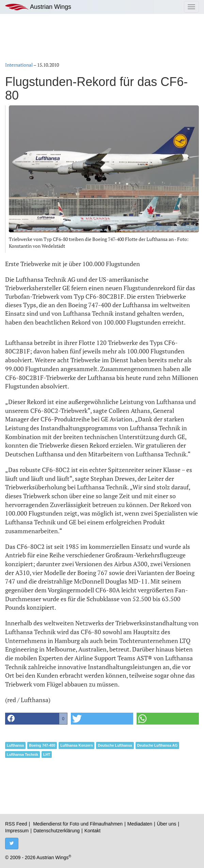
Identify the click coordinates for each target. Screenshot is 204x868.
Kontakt (92, 831)
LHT (47, 754)
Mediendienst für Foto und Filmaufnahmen (78, 824)
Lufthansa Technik (22, 754)
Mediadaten (140, 824)
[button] (36, 719)
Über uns (167, 824)
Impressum (17, 831)
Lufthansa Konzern (76, 745)
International (19, 65)
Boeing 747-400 (42, 745)
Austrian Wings (38, 7)
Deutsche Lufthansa (115, 745)
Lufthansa (15, 745)
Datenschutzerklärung (57, 831)
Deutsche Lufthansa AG (158, 745)
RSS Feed (16, 824)
